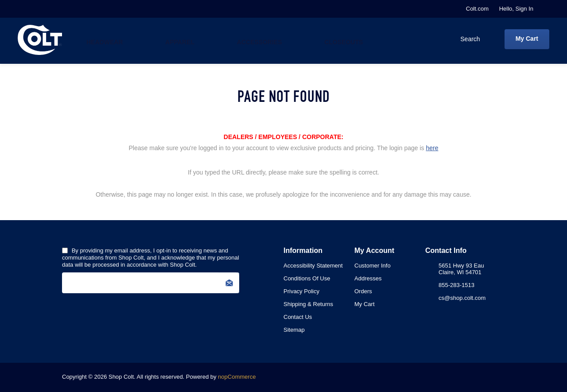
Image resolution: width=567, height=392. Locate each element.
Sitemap (294, 330)
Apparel (177, 39)
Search (489, 39)
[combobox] (438, 39)
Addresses (368, 278)
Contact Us (298, 317)
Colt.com (477, 9)
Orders (363, 291)
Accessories (254, 39)
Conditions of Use (307, 278)
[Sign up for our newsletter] (151, 283)
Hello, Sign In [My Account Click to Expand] (516, 9)
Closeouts (336, 39)
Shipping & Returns (308, 304)
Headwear (105, 39)
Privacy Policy (301, 291)
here (432, 148)
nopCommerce (237, 377)
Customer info (373, 266)
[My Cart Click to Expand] (527, 39)
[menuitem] (319, 266)
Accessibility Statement (313, 266)
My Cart (365, 304)
